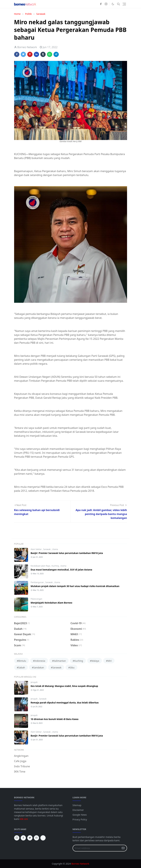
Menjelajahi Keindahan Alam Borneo (52, 603)
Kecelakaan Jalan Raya (41, 566)
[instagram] (106, 4)
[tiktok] (43, 838)
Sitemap (77, 805)
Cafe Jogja (20, 761)
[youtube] (36, 838)
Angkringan (21, 756)
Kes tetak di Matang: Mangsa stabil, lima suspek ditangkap (64, 686)
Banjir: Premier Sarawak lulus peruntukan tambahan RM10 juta (67, 553)
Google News (80, 815)
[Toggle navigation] (124, 4)
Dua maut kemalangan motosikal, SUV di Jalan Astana (61, 570)
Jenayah (34, 682)
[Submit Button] (123, 848)
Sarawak (47, 549)
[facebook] (101, 4)
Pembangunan (38, 582)
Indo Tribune (22, 766)
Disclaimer (78, 810)
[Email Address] (96, 848)
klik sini (24, 819)
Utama (55, 549)
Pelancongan (37, 599)
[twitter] (30, 838)
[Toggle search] (119, 4)
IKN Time (20, 772)
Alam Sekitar (37, 549)
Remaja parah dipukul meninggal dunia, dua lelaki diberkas (65, 703)
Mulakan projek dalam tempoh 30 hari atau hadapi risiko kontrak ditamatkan (75, 586)
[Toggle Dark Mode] (113, 4)
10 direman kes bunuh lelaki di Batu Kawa (55, 719)
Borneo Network (80, 864)
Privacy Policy (80, 819)
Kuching (55, 566)
